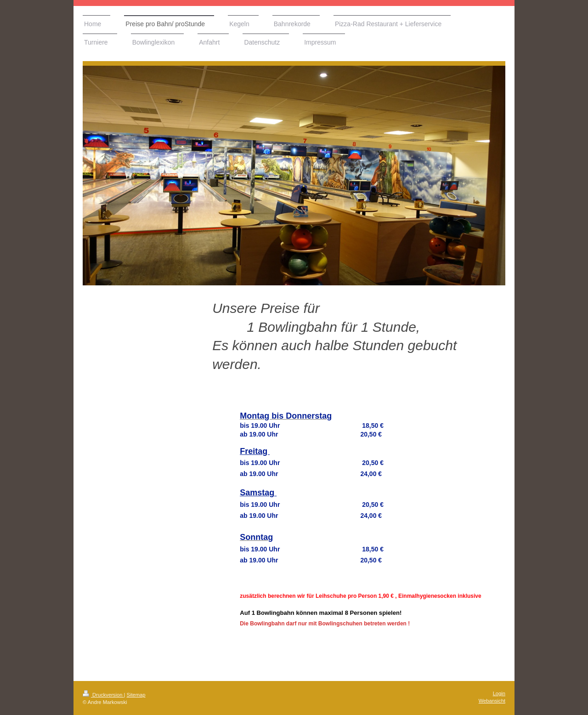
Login (499, 693)
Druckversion (103, 695)
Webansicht (492, 701)
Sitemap (136, 695)
